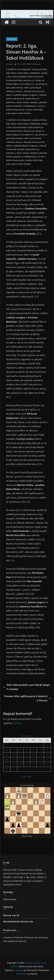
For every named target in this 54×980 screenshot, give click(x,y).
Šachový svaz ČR (11, 915)
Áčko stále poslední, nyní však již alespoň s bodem (27, 687)
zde (13, 560)
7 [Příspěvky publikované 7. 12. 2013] (40, 750)
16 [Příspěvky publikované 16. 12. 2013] (7, 760)
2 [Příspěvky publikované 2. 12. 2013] (7, 750)
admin (11, 64)
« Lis (24, 777)
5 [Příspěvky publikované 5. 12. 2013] (27, 750)
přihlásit (17, 723)
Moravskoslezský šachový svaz (18, 921)
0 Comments (34, 64)
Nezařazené (12, 39)
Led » (30, 777)
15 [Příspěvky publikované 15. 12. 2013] (47, 755)
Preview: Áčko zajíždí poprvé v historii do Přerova (27, 698)
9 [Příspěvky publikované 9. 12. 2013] (7, 755)
